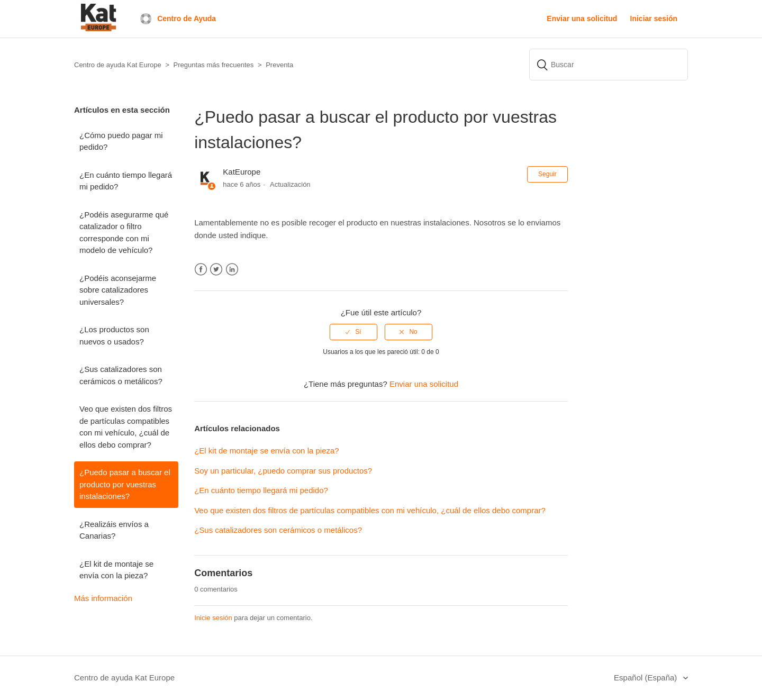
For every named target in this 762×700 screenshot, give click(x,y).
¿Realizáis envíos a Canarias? (114, 530)
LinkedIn (232, 270)
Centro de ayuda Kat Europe (124, 678)
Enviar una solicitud (582, 19)
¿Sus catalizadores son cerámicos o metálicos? (121, 375)
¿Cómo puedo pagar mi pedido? (121, 141)
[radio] (353, 332)
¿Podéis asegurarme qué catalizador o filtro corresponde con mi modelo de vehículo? (124, 233)
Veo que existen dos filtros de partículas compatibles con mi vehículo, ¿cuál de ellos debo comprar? (126, 427)
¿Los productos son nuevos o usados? (114, 335)
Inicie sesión (213, 618)
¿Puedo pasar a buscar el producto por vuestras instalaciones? (125, 484)
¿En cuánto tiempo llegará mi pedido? (126, 181)
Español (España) (646, 678)
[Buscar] (609, 65)
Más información (103, 598)
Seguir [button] (547, 174)
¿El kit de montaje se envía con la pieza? (116, 570)
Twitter (216, 270)
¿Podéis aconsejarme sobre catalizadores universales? (118, 290)
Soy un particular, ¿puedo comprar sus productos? (284, 471)
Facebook (201, 270)
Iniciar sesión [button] (654, 19)
